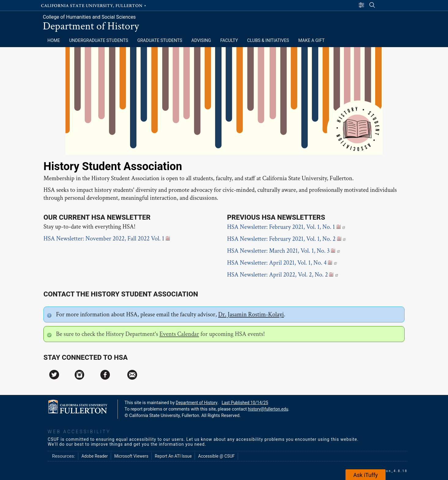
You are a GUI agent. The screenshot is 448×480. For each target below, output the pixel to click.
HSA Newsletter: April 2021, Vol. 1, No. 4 (282, 263)
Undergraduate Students (99, 41)
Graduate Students (160, 41)
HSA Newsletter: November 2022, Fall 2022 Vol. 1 (107, 239)
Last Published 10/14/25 (245, 403)
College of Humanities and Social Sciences (89, 17)
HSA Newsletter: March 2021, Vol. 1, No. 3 (284, 251)
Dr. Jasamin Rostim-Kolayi (251, 314)
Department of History (91, 26)
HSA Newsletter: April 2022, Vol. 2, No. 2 (283, 275)
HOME (54, 41)
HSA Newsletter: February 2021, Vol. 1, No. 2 (286, 239)
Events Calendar (179, 334)
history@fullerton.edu (268, 409)
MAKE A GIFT (312, 41)
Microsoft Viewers (131, 456)
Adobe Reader (95, 456)
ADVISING (201, 41)
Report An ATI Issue (173, 456)
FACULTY (229, 41)
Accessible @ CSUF (216, 456)
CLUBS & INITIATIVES (268, 41)
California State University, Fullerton (94, 5)
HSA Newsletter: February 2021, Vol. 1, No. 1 (286, 227)
